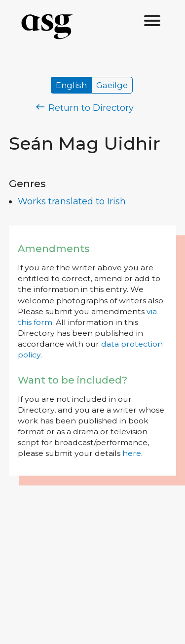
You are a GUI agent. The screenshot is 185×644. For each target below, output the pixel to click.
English (71, 85)
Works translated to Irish (72, 201)
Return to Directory (85, 108)
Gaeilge (112, 85)
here (132, 453)
